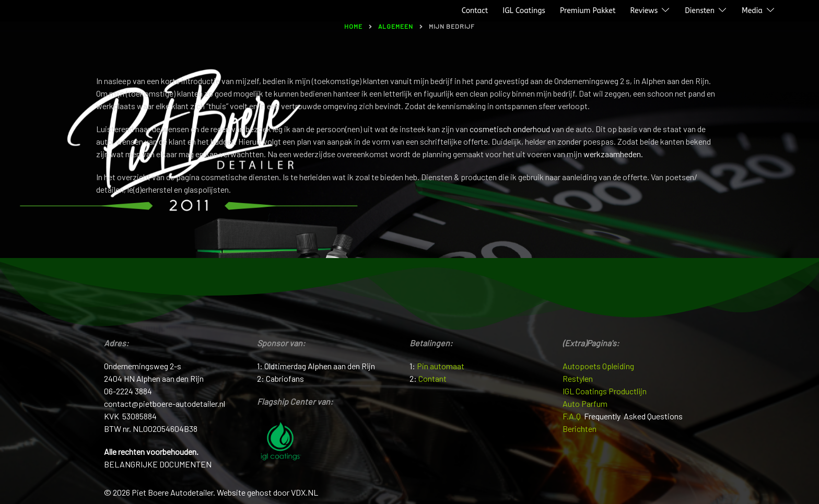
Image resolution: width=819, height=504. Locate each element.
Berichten (580, 429)
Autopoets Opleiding (598, 366)
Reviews (644, 11)
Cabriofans (285, 378)
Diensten (700, 11)
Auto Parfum (585, 403)
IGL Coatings (524, 11)
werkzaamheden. (613, 154)
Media (752, 11)
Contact (475, 11)
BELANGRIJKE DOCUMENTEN (158, 464)
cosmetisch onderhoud (510, 129)
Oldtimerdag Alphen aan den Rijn (320, 366)
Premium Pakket (588, 11)
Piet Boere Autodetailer (54, 11)
